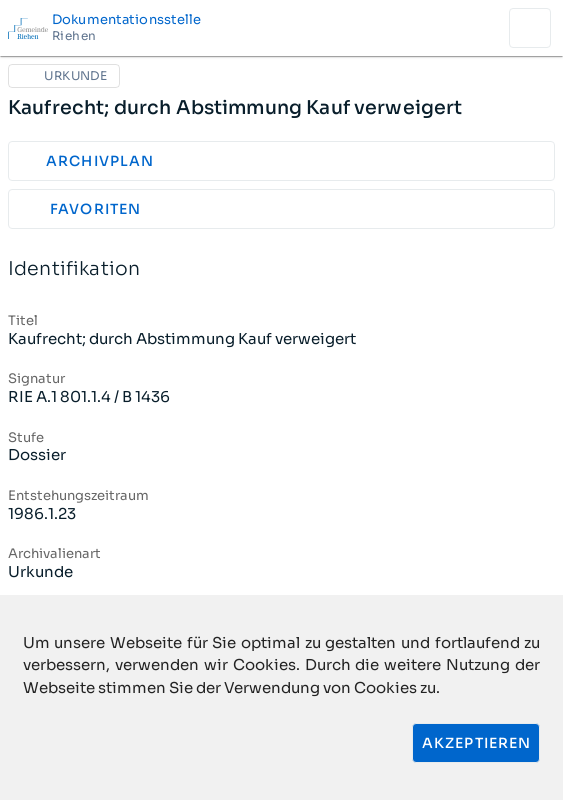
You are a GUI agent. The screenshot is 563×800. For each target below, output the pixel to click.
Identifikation (281, 269)
